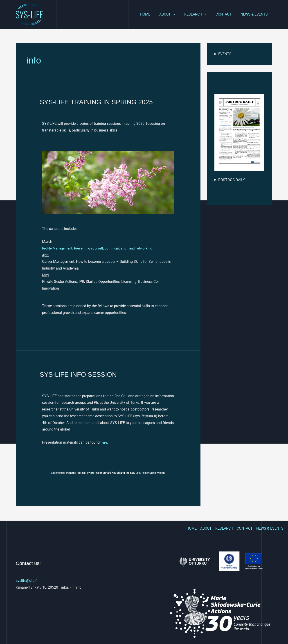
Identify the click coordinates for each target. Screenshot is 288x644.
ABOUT (171, 14)
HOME (153, 14)
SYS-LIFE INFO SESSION (80, 374)
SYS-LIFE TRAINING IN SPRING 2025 (98, 102)
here (103, 442)
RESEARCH (198, 14)
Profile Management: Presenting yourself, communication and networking (100, 248)
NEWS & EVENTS (255, 14)
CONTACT (226, 14)
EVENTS (225, 54)
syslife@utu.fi (27, 580)
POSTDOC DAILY (232, 180)
